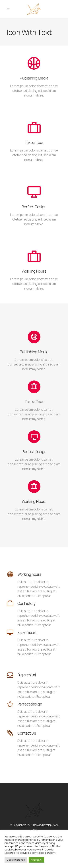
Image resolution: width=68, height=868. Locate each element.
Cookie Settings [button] (16, 860)
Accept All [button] (36, 860)
